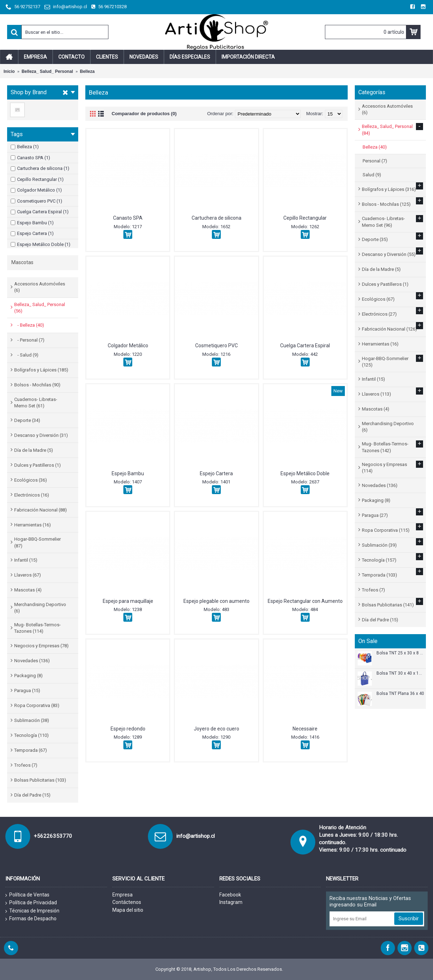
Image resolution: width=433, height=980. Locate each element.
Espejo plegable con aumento (216, 601)
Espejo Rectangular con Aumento (305, 601)
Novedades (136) (32, 661)
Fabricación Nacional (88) (41, 510)
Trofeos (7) (26, 765)
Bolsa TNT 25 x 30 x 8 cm (400, 653)
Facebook (230, 895)
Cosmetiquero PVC (216, 346)
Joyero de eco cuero (216, 729)
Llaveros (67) (28, 575)
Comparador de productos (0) (144, 114)
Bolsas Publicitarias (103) (40, 780)
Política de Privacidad (31, 903)
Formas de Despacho (31, 919)
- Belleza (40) (29, 325)
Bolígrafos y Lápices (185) (41, 370)
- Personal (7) (29, 340)
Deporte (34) (27, 420)
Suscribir (409, 919)
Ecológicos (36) (31, 480)
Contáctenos (127, 902)
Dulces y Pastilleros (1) (38, 465)
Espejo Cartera (216, 473)
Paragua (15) (27, 690)
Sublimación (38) (32, 720)
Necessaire (305, 729)
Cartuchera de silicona (216, 218)
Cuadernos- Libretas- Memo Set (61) (36, 403)
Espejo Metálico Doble (305, 473)
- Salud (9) (26, 355)
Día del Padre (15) (32, 795)
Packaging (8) (28, 676)
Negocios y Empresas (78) (41, 646)
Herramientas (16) (33, 525)
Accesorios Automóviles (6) (40, 287)
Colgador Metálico (128, 346)
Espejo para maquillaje (128, 601)
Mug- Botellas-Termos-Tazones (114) (38, 628)
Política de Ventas (27, 895)
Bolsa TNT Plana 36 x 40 (400, 694)
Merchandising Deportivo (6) (40, 608)
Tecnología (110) (31, 735)
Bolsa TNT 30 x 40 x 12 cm (400, 673)
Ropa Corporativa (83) (37, 705)
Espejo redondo (128, 729)
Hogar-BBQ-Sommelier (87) (38, 542)
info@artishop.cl (196, 836)
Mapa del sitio (128, 910)
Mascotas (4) (28, 590)
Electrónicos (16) (32, 495)
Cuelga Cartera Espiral (305, 346)
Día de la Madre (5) (34, 450)
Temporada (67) (31, 750)
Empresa (122, 895)
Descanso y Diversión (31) (41, 435)
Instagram (231, 902)
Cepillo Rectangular (305, 218)
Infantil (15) (26, 560)
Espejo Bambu (128, 473)
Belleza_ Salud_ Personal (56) (40, 308)
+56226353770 (53, 836)
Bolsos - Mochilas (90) (37, 385)
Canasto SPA (128, 218)
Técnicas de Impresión (32, 911)
